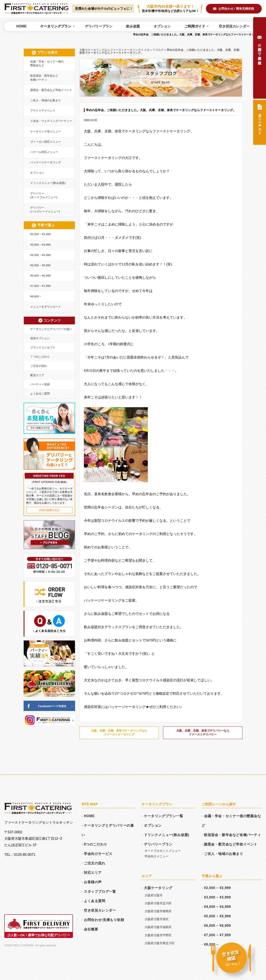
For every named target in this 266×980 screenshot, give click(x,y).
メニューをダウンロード (46, 307)
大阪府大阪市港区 (157, 919)
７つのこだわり (40, 357)
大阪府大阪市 (154, 895)
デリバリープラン (158, 844)
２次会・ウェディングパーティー (51, 121)
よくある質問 (95, 901)
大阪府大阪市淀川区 (158, 903)
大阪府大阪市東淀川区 (160, 943)
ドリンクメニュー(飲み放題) (48, 183)
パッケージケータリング (46, 162)
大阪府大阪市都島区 (158, 911)
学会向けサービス (98, 854)
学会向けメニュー (157, 856)
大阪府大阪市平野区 (158, 935)
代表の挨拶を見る (49, 510)
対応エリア (93, 873)
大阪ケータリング (158, 888)
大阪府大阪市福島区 (158, 927)
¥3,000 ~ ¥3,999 (40, 245)
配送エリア (37, 375)
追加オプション (40, 338)
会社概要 (91, 929)
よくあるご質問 (40, 394)
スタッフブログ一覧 (100, 892)
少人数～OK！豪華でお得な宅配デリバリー (39, 935)
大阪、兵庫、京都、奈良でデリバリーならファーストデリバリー (203, 733)
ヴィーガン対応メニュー (46, 142)
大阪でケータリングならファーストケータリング (36, 9)
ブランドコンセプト (43, 347)
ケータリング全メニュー (46, 131)
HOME (89, 816)
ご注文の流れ (39, 366)
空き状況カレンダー (100, 910)
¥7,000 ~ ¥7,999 (40, 286)
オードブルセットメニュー (163, 851)
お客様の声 (93, 882)
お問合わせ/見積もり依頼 (104, 920)
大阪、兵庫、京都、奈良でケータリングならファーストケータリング (119, 733)
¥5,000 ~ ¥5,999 (40, 265)
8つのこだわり (96, 844)
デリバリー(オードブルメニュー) (44, 195)
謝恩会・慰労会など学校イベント (51, 90)
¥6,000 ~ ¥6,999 (40, 276)
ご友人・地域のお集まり (46, 100)
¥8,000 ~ (36, 296)
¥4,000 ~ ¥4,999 (40, 255)
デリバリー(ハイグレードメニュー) (45, 209)
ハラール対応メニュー (44, 152)
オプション (37, 173)
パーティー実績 (40, 384)
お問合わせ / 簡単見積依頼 (236, 9)
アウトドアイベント (43, 111)
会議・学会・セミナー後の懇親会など (47, 63)
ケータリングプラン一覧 (164, 816)
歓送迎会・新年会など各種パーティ (44, 78)
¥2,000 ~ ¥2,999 (40, 234)
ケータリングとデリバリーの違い (51, 329)
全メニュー (260, 123)
